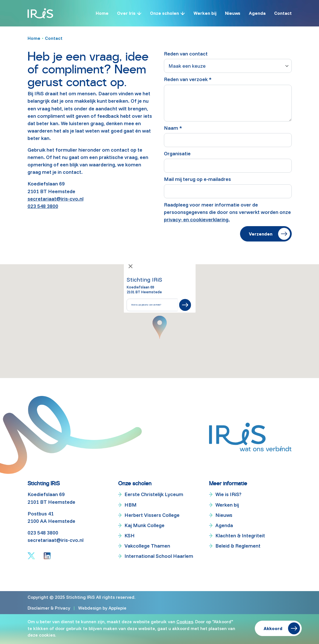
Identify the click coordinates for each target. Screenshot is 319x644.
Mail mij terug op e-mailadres (197, 179)
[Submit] (185, 305)
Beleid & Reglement (238, 546)
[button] (160, 327)
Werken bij (205, 13)
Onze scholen (164, 13)
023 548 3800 (43, 206)
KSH (130, 535)
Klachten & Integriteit (240, 535)
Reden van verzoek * (188, 79)
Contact (283, 13)
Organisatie (177, 153)
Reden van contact (186, 54)
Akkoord (273, 628)
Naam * (173, 128)
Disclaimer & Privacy (49, 608)
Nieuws (233, 13)
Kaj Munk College (144, 525)
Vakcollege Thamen (147, 546)
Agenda (257, 13)
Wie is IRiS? (228, 495)
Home (102, 13)
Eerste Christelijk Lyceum (154, 495)
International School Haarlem (159, 556)
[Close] (130, 266)
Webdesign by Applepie (102, 608)
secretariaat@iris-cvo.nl (56, 199)
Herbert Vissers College (152, 515)
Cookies (185, 622)
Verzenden (261, 234)
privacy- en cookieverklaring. (197, 219)
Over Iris (126, 13)
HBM (131, 505)
